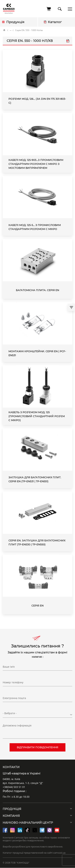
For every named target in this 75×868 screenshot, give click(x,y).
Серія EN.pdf (68, 41)
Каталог (55, 22)
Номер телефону (13, 682)
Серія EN (37, 606)
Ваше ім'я (9, 667)
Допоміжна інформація (17, 725)
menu (69, 9)
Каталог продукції (11, 30)
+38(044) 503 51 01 (14, 787)
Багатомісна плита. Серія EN (37, 290)
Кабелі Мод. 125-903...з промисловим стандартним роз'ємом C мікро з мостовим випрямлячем (36, 164)
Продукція (15, 22)
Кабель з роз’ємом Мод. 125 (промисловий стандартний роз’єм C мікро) (37, 416)
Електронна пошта (14, 698)
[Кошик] (49, 9)
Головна (4, 30)
